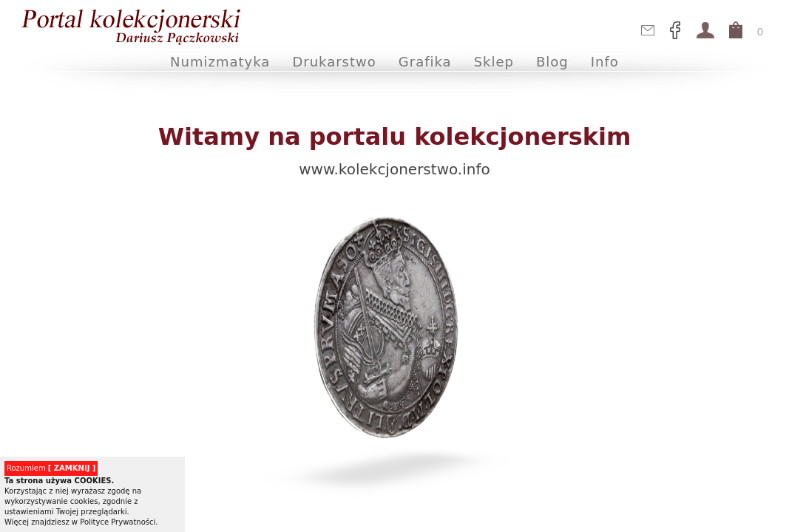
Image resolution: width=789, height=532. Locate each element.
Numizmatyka (220, 62)
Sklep (494, 62)
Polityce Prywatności (118, 522)
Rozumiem (51, 468)
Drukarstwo (334, 62)
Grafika (425, 62)
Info (605, 62)
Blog (552, 62)
